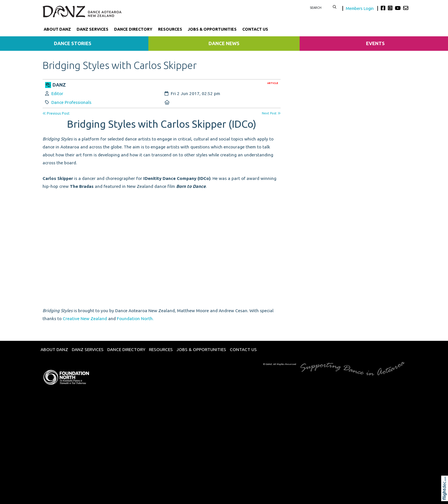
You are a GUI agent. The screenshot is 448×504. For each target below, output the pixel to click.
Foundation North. (135, 319)
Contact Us (255, 29)
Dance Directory (133, 29)
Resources (170, 29)
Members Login (360, 8)
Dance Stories (73, 43)
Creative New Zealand (85, 319)
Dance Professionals (71, 102)
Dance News (224, 43)
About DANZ (57, 29)
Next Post (271, 113)
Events (375, 43)
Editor (57, 94)
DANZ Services (92, 29)
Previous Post (56, 113)
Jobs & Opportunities (212, 29)
